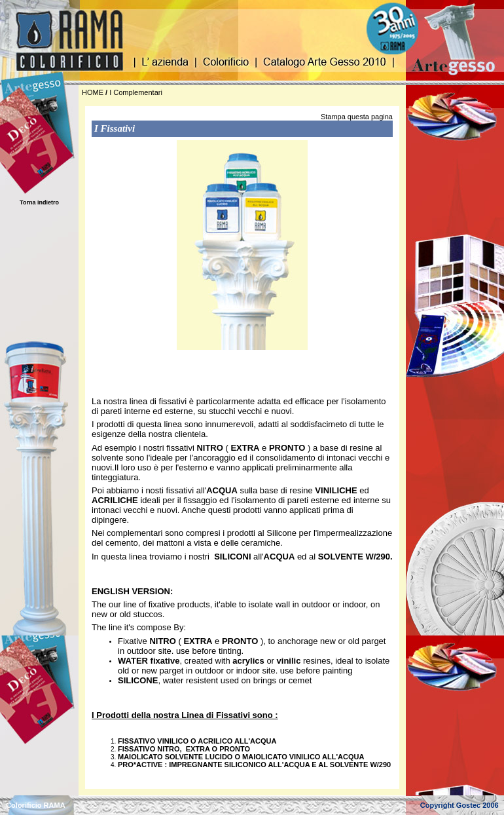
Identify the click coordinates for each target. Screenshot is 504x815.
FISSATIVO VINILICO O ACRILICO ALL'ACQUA (197, 741)
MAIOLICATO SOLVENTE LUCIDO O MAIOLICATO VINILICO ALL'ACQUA (241, 757)
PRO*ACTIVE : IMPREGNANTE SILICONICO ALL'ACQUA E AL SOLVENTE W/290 (254, 765)
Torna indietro (39, 202)
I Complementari (136, 92)
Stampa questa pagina (357, 117)
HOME (93, 92)
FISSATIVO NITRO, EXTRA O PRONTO (184, 749)
